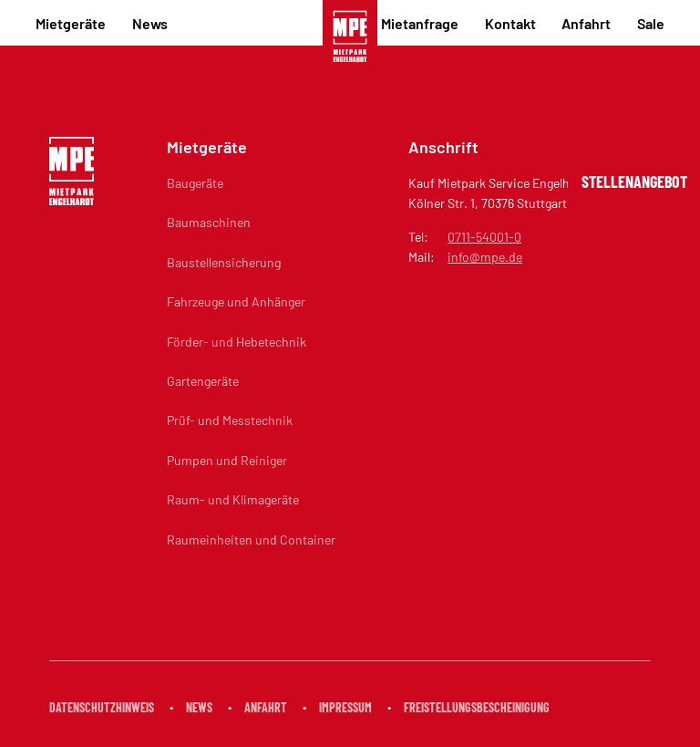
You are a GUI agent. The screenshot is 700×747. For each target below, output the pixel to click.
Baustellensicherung (224, 262)
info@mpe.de (485, 257)
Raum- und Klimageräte (233, 499)
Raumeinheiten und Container (251, 539)
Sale (651, 23)
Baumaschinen (209, 222)
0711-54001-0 (484, 237)
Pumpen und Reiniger (227, 460)
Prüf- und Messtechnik (230, 420)
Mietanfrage (420, 23)
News (150, 23)
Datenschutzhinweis (102, 707)
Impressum (345, 707)
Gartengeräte (203, 381)
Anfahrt (586, 23)
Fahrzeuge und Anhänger (236, 301)
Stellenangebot (634, 182)
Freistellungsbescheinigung (477, 707)
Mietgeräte (71, 23)
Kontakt (510, 23)
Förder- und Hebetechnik (237, 342)
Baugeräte (195, 183)
